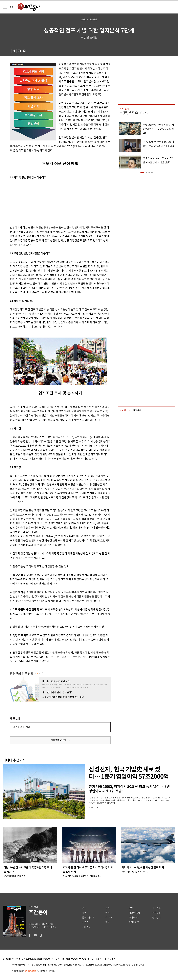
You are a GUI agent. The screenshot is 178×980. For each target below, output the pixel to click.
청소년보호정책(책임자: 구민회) (102, 959)
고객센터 (55, 959)
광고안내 (156, 918)
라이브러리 (134, 918)
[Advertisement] (53, 202)
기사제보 (156, 908)
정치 (84, 908)
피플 (108, 922)
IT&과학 (109, 918)
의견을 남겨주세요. (22, 727)
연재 (131, 908)
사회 (84, 913)
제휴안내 (46, 959)
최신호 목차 (134, 913)
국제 (108, 913)
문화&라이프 (88, 918)
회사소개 (16, 959)
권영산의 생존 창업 (22, 674)
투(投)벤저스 (129, 113)
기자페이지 (134, 922)
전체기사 (86, 927)
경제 (108, 908)
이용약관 (65, 959)
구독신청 (156, 913)
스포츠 (85, 922)
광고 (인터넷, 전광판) (31, 959)
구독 (40, 674)
